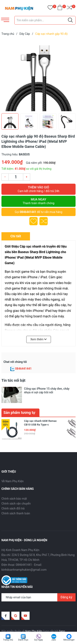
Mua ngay (38, 201)
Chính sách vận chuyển (16, 495)
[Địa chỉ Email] (38, 589)
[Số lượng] (16, 177)
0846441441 (28, 212)
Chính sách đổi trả (13, 500)
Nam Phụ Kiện (34, 622)
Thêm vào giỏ (38, 189)
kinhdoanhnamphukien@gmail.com (24, 561)
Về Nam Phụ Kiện (13, 473)
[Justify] (70, 20)
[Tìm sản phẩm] (45, 20)
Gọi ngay (38, 640)
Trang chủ (8, 640)
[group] (38, 75)
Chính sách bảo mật (14, 490)
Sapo (62, 622)
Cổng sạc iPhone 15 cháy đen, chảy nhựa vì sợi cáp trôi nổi (47, 390)
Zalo (54, 640)
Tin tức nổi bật (13, 380)
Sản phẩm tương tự (19, 404)
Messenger (69, 640)
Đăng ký (66, 588)
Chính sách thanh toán (16, 505)
